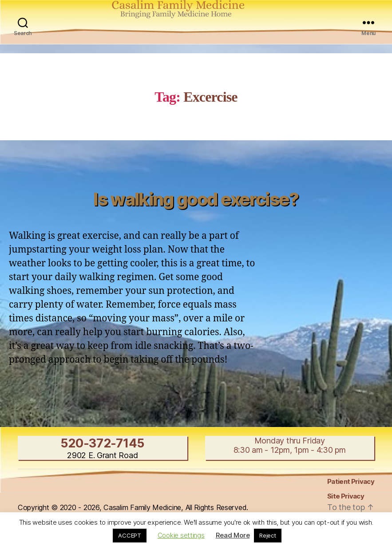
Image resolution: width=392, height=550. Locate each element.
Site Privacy (346, 496)
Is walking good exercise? (196, 199)
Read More (233, 535)
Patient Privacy (351, 481)
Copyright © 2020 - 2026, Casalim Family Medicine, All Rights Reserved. (133, 507)
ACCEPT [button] (129, 535)
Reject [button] (267, 535)
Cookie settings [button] (181, 535)
